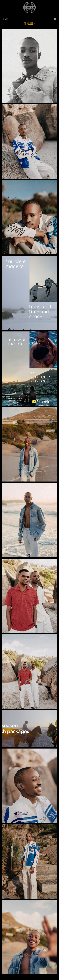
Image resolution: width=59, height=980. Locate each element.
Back (5, 19)
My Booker (29, 7)
